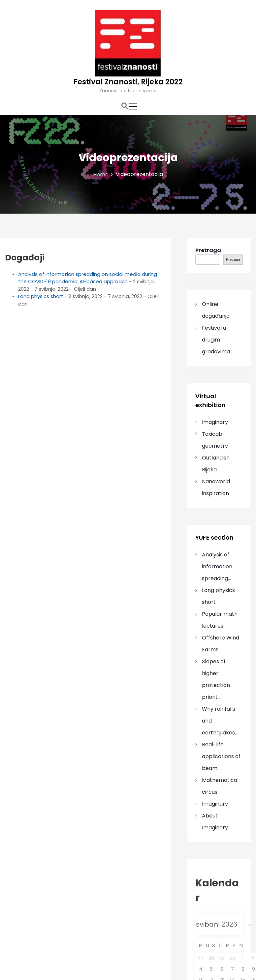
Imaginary (215, 422)
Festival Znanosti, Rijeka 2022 (128, 82)
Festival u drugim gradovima (216, 340)
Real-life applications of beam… (221, 756)
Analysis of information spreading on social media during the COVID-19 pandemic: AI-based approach (88, 278)
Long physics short (41, 296)
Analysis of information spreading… (217, 566)
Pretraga (208, 250)
